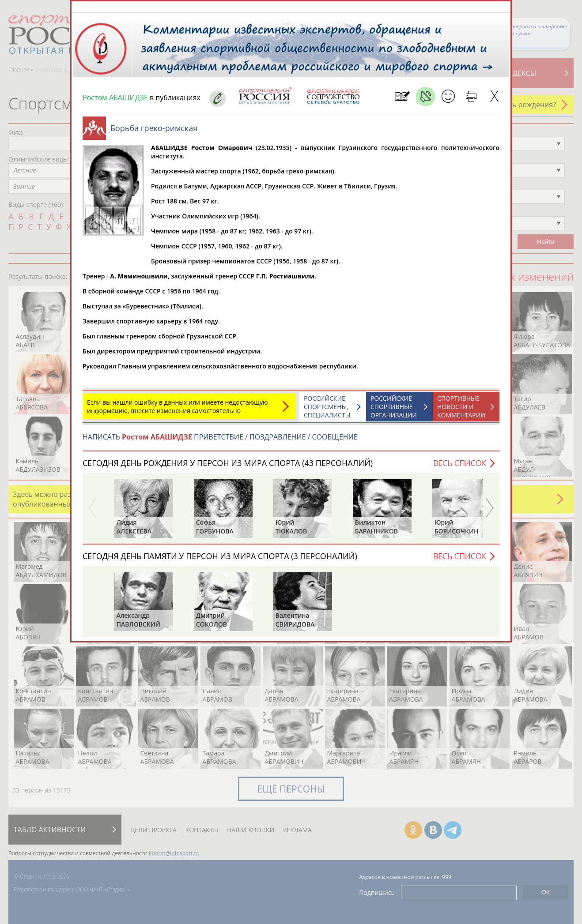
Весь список (460, 467)
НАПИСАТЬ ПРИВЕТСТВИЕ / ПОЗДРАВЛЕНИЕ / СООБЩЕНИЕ (220, 441)
